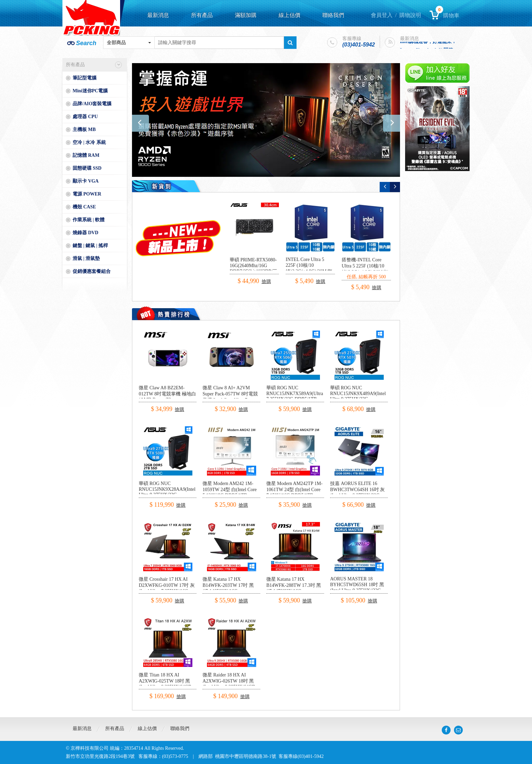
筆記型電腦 (84, 78)
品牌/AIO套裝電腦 (92, 104)
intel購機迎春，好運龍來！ (428, 43)
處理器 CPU (85, 117)
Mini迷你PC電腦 (90, 91)
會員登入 (382, 15)
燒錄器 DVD (85, 233)
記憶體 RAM (86, 155)
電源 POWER (87, 194)
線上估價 (289, 15)
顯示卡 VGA (86, 181)
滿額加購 (246, 15)
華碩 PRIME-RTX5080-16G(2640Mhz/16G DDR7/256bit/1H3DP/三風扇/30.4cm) (253, 269)
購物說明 (410, 15)
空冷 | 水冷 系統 (89, 142)
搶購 (266, 282)
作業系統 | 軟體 (89, 220)
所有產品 (202, 15)
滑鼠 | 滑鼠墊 (86, 258)
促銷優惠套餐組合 (92, 271)
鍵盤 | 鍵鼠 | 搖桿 (90, 246)
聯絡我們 (333, 15)
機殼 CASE (84, 207)
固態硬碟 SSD (87, 168)
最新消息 (158, 15)
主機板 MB (84, 129)
